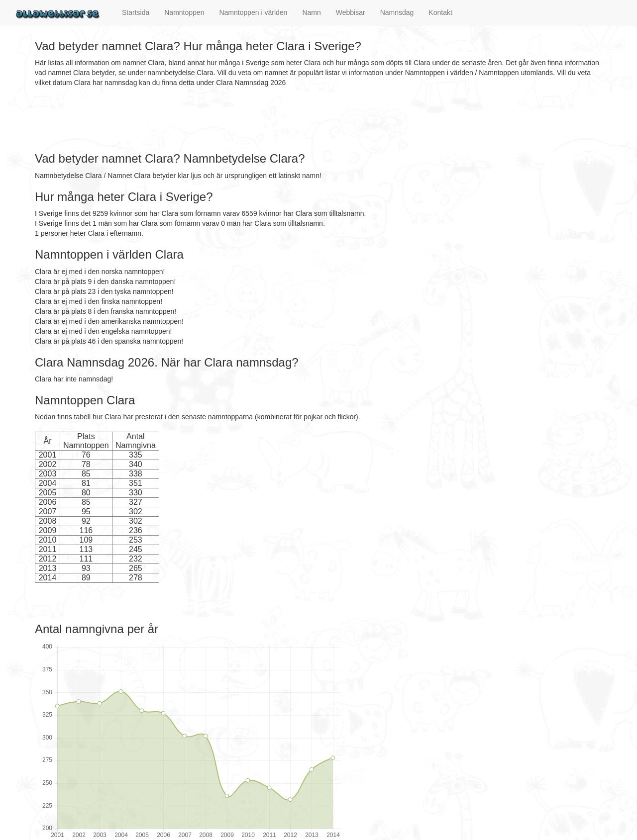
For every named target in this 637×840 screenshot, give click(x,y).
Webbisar (351, 12)
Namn (311, 12)
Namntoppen (184, 12)
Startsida (136, 12)
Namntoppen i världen (253, 12)
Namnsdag (397, 12)
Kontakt (440, 12)
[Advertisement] (216, 120)
